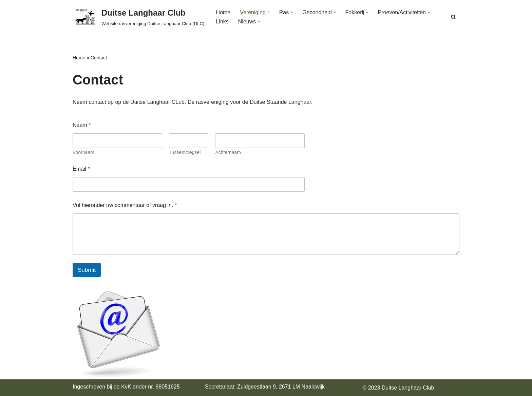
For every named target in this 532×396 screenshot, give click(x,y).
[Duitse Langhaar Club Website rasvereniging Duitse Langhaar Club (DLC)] (139, 17)
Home (223, 12)
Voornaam (83, 152)
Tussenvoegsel (185, 152)
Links (222, 22)
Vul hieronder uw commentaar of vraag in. (125, 205)
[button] (269, 12)
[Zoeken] (453, 17)
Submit (87, 270)
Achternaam (228, 152)
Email (81, 169)
